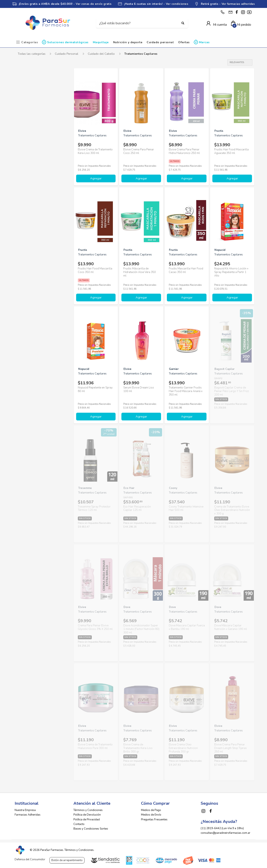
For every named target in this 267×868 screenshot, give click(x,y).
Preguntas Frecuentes (154, 819)
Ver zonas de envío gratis (94, 4)
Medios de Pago (151, 809)
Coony (26, 132)
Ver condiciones (177, 4)
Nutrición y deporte (128, 42)
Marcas (204, 42)
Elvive (26, 153)
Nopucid (27, 196)
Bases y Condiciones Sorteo (91, 828)
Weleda (27, 224)
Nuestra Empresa (25, 809)
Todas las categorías (32, 54)
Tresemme (28, 217)
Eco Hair (27, 146)
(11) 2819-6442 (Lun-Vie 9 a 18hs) (222, 827)
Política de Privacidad (87, 819)
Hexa (25, 182)
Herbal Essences (33, 174)
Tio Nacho (28, 210)
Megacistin (28, 188)
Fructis (26, 160)
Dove (25, 139)
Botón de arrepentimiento (67, 860)
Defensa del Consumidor (30, 859)
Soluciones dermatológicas (68, 42)
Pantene (27, 203)
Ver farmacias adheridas (238, 4)
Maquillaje (101, 42)
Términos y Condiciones (88, 809)
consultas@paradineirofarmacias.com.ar (225, 832)
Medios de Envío (151, 814)
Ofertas (184, 42)
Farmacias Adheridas (28, 814)
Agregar (96, 178)
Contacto (79, 823)
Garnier (26, 167)
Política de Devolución (87, 814)
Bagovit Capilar (31, 125)
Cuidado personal (160, 42)
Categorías (30, 42)
